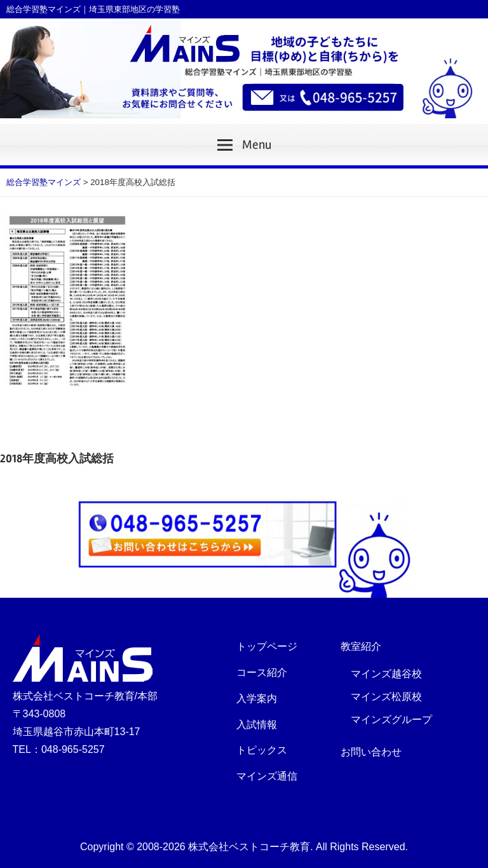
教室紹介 (361, 646)
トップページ (267, 646)
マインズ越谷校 (386, 674)
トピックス (262, 750)
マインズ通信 (267, 776)
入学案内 (257, 699)
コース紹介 (262, 672)
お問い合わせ (371, 752)
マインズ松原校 (386, 697)
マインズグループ (391, 720)
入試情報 (257, 725)
